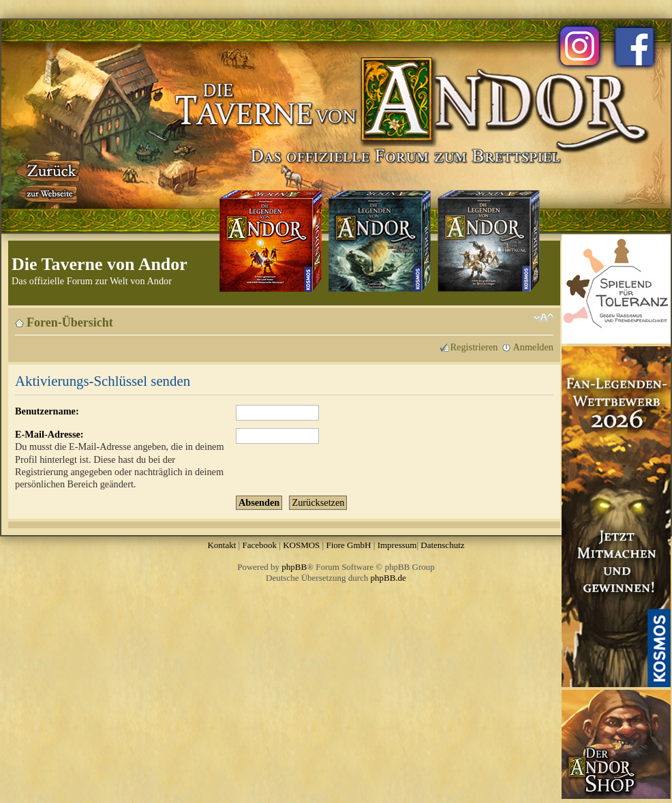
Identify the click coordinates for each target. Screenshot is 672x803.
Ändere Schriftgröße (544, 318)
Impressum (397, 545)
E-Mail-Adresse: (49, 434)
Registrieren (474, 347)
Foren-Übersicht (70, 322)
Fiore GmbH (348, 545)
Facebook (259, 545)
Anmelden (533, 347)
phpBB (294, 567)
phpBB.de (388, 578)
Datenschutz (442, 545)
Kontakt (222, 545)
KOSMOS (301, 545)
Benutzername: (47, 411)
